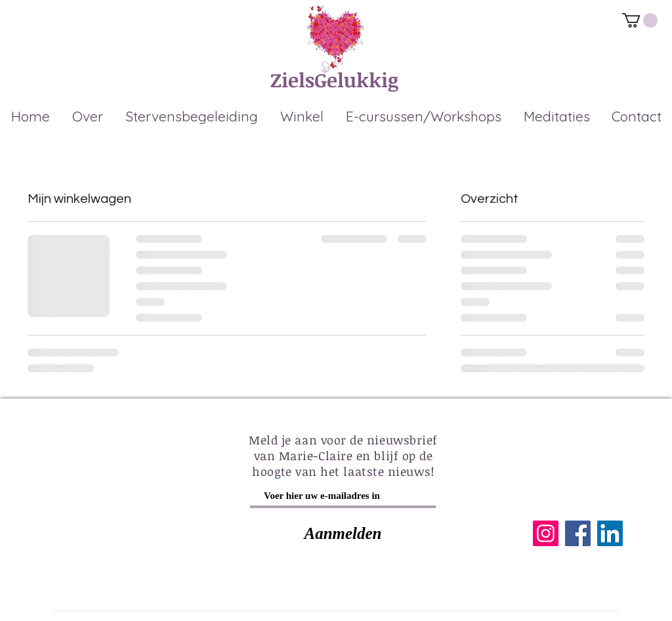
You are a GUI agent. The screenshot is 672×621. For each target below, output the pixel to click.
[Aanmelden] (343, 533)
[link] (640, 20)
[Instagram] (546, 533)
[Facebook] (578, 533)
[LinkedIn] (610, 533)
